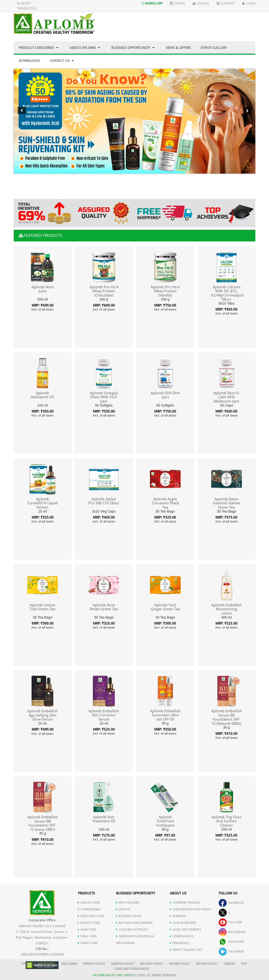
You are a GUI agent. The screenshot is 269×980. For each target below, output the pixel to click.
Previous (22, 110)
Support (226, 3)
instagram (232, 932)
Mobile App (152, 3)
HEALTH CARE (89, 903)
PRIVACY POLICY (94, 964)
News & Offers (178, 48)
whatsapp (231, 942)
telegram (231, 951)
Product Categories (38, 48)
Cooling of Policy (132, 929)
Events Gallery (214, 48)
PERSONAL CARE (91, 916)
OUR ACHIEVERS (183, 923)
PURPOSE (178, 916)
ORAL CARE (87, 936)
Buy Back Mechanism (134, 923)
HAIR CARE (87, 929)
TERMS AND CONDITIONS (38, 964)
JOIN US (123, 909)
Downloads (29, 61)
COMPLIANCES (182, 936)
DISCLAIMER (69, 964)
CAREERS (229, 964)
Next (247, 111)
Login (249, 3)
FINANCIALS (180, 943)
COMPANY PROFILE (185, 903)
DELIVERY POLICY (152, 964)
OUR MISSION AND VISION (190, 909)
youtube (230, 922)
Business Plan (129, 916)
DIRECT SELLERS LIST (186, 950)
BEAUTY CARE (89, 923)
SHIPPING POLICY (123, 964)
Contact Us (62, 61)
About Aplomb (85, 48)
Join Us (201, 3)
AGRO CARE (88, 943)
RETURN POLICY (180, 964)
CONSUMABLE (90, 909)
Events (177, 3)
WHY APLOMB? (128, 903)
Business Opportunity (133, 48)
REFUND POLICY (207, 964)
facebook (231, 903)
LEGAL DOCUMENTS (186, 929)
